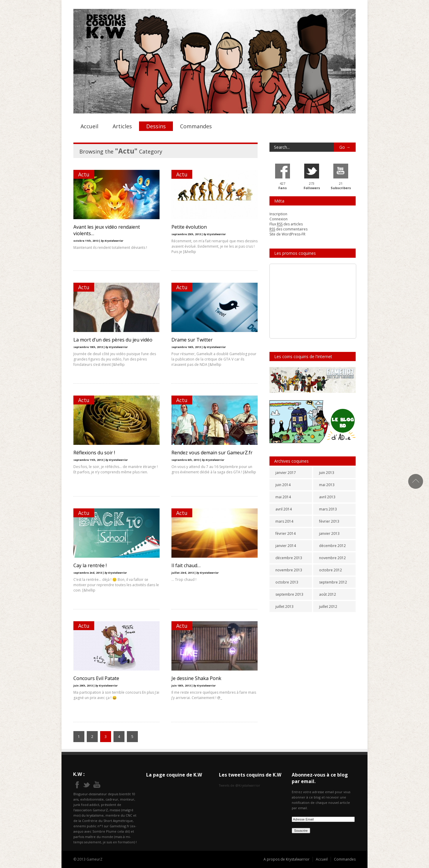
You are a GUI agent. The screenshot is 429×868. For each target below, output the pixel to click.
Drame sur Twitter (192, 340)
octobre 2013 (287, 582)
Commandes (196, 126)
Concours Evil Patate (96, 678)
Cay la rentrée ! (90, 565)
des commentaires (288, 229)
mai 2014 (283, 497)
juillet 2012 (328, 607)
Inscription (278, 214)
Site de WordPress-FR (287, 234)
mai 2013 (327, 485)
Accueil (89, 126)
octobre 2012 (331, 570)
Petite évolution (189, 227)
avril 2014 (284, 509)
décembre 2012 (332, 546)
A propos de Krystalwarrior (287, 859)
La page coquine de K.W (174, 775)
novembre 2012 (332, 558)
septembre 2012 (333, 582)
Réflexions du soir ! (94, 453)
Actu (84, 174)
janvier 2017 (286, 473)
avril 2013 (327, 497)
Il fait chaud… (186, 565)
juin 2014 (283, 485)
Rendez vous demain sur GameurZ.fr (212, 453)
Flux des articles (286, 224)
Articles (122, 126)
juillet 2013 (284, 607)
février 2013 (329, 521)
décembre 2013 (289, 558)
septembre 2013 (289, 594)
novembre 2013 (289, 570)
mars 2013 (328, 509)
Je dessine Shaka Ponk (196, 678)
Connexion (279, 219)
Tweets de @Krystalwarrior (240, 785)
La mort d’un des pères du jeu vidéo (113, 340)
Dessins (156, 126)
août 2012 (328, 594)
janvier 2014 (286, 546)
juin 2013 (327, 473)
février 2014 (286, 533)
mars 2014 (284, 521)
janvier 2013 (329, 533)
